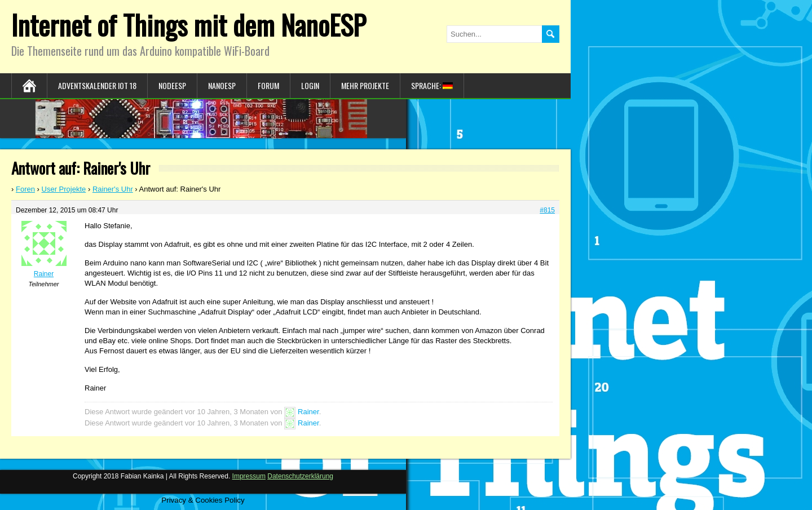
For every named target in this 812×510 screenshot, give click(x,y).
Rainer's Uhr (113, 189)
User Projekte (64, 189)
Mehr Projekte (365, 85)
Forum (268, 85)
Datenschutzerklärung (300, 476)
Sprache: (432, 85)
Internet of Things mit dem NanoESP (189, 25)
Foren (25, 189)
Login (310, 85)
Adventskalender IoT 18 (97, 85)
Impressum (249, 476)
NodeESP (172, 85)
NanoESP (222, 85)
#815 (547, 210)
